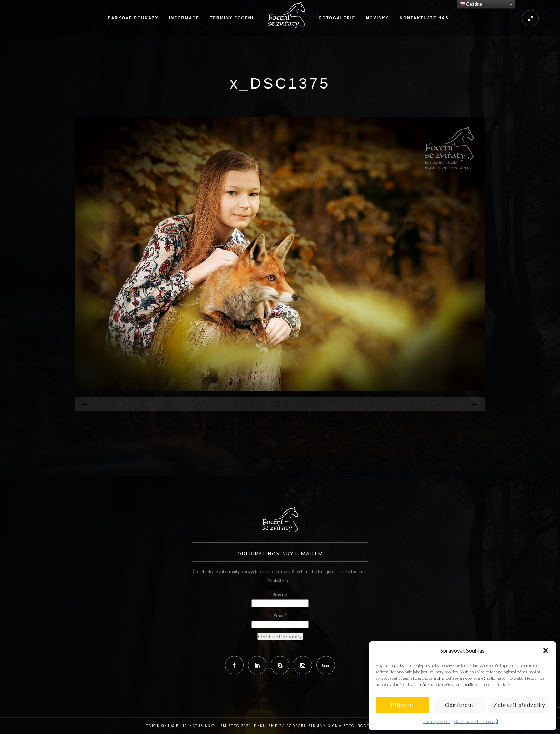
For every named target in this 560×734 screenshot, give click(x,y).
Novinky (377, 18)
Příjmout (402, 705)
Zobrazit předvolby (519, 705)
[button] (546, 650)
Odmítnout (459, 705)
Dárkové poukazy (133, 18)
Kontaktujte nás (424, 18)
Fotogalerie (337, 18)
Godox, (366, 726)
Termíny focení (232, 18)
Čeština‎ (471, 4)
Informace (184, 18)
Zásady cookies (437, 721)
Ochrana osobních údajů (476, 721)
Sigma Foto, (343, 726)
